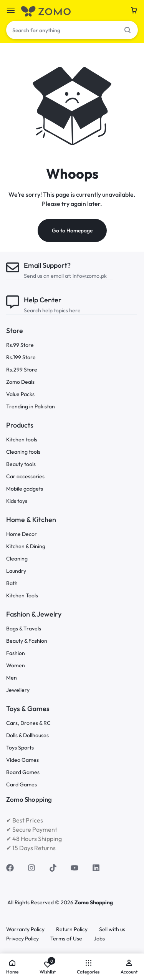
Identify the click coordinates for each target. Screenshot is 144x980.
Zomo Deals (20, 382)
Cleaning (17, 559)
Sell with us (112, 929)
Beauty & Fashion (27, 641)
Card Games (22, 785)
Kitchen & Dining (26, 546)
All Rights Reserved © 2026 (41, 902)
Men (12, 678)
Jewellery (18, 690)
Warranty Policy (25, 929)
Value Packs (20, 394)
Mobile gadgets (25, 489)
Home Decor (22, 534)
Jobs (99, 939)
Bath (12, 583)
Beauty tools (21, 464)
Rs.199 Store (21, 357)
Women (16, 666)
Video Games (22, 760)
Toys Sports (20, 748)
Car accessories (25, 477)
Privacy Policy (22, 939)
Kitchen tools (22, 440)
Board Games (23, 772)
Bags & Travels (24, 629)
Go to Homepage (72, 230)
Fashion (16, 653)
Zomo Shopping (94, 902)
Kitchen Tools (22, 596)
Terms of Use (66, 939)
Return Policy (72, 929)
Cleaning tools (23, 452)
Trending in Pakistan (31, 407)
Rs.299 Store (22, 370)
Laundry (16, 571)
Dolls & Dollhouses (27, 735)
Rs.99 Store (20, 345)
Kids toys (17, 501)
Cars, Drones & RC (28, 723)
